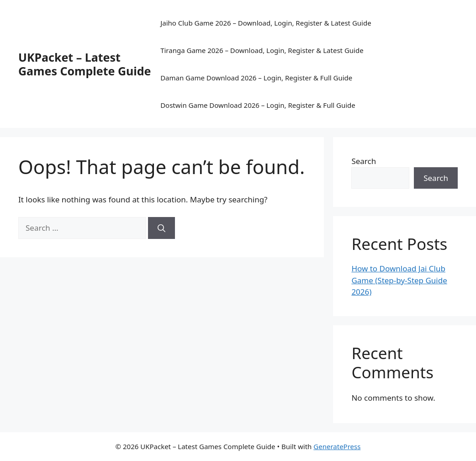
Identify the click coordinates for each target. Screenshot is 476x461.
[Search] (161, 228)
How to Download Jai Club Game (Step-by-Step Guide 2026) (399, 280)
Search (364, 161)
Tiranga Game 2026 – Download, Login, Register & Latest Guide (262, 50)
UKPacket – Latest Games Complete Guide (85, 64)
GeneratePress (337, 446)
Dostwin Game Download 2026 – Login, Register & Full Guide (258, 105)
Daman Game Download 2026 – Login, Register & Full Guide (256, 78)
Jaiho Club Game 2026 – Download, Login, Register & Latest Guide (266, 23)
